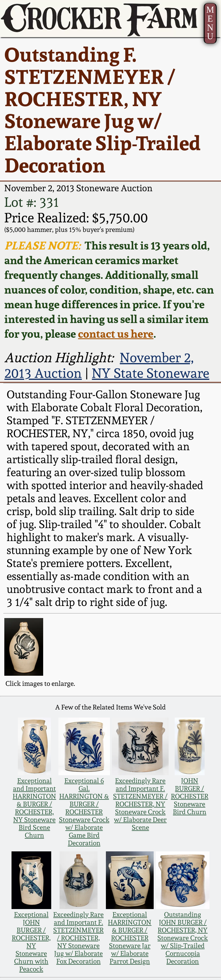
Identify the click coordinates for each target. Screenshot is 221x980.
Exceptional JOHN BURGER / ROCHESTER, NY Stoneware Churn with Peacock (31, 942)
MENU (210, 23)
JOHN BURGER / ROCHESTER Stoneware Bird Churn (190, 796)
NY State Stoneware (150, 373)
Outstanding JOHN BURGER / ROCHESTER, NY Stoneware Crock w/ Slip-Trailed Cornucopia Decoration (183, 938)
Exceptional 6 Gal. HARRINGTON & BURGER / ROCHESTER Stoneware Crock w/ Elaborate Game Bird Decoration (84, 812)
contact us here (116, 334)
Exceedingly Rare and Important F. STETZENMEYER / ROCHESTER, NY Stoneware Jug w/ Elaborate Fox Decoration (78, 938)
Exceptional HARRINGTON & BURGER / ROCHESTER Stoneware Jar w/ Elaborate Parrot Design (130, 938)
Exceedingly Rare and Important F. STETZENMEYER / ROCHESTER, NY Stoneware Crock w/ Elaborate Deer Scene (140, 804)
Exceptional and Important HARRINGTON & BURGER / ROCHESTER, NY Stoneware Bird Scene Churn (34, 808)
